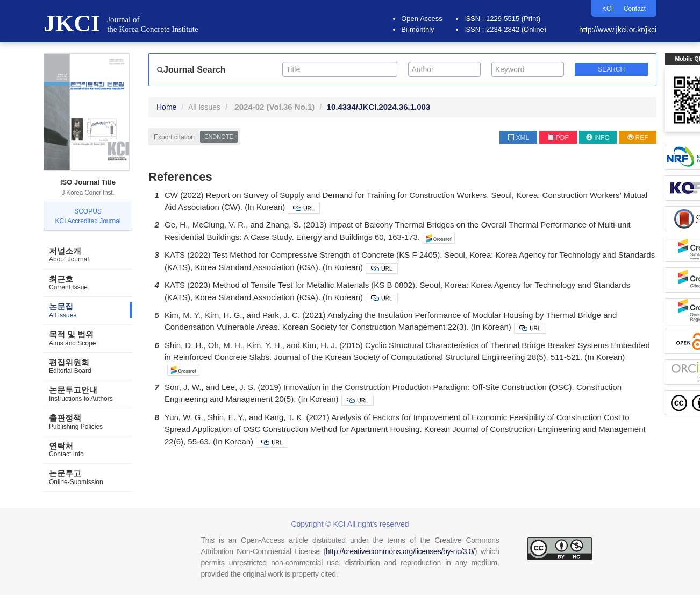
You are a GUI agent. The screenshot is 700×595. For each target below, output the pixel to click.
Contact (635, 9)
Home (166, 107)
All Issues (204, 107)
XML (518, 138)
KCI (608, 9)
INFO (598, 138)
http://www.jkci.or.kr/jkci (618, 30)
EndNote (219, 137)
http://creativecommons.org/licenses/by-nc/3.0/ (400, 551)
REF (638, 138)
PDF (558, 138)
